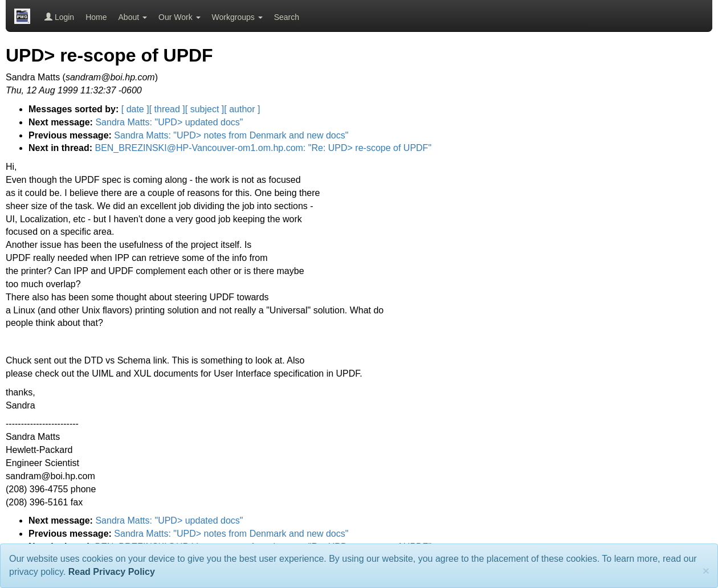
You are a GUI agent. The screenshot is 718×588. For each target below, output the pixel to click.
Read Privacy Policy (112, 572)
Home (96, 17)
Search (287, 17)
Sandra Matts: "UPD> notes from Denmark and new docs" (231, 135)
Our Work (179, 17)
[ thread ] (167, 109)
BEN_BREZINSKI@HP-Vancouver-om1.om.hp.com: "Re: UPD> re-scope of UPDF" (263, 148)
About (133, 17)
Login (59, 17)
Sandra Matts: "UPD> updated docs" (169, 122)
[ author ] (242, 109)
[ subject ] (205, 109)
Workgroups (237, 17)
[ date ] (135, 109)
